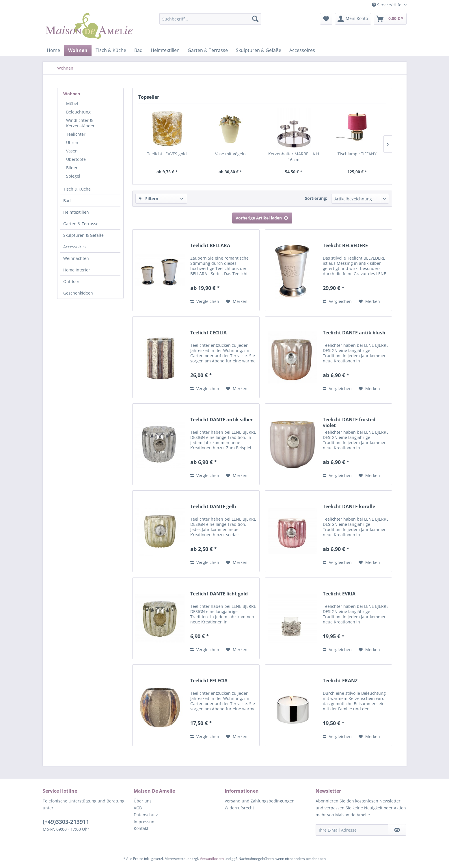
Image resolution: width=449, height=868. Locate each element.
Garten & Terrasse (81, 224)
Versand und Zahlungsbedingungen (260, 801)
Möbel (72, 104)
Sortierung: (316, 198)
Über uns (143, 801)
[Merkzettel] (326, 19)
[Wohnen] (78, 50)
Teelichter (76, 134)
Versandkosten (212, 859)
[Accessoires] (302, 50)
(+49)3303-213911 (66, 822)
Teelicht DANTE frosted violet (349, 422)
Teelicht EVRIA (339, 594)
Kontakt (141, 828)
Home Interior (77, 270)
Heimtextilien (76, 212)
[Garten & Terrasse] (208, 50)
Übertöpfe (76, 159)
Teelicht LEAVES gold (167, 154)
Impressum (145, 822)
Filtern (148, 199)
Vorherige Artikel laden (262, 217)
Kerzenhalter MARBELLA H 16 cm (294, 157)
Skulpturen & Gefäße (83, 235)
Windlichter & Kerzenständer (80, 123)
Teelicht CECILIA (208, 333)
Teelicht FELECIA (209, 681)
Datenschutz (146, 815)
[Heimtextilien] (165, 50)
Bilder (72, 168)
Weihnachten (76, 258)
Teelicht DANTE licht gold (219, 594)
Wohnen (72, 94)
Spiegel (73, 176)
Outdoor (71, 281)
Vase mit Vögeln (230, 154)
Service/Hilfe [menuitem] (387, 5)
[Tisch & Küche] (111, 50)
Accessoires (74, 247)
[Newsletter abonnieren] (397, 830)
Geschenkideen (78, 293)
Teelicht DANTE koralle (349, 507)
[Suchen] (255, 19)
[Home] (53, 50)
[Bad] (138, 50)
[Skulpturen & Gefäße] (259, 50)
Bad (67, 201)
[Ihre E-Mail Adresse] (352, 830)
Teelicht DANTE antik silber (221, 420)
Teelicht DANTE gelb (213, 507)
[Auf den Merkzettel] (237, 301)
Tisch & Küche (77, 189)
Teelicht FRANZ (340, 681)
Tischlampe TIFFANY (357, 154)
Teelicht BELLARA (210, 246)
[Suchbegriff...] (210, 19)
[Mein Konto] (353, 19)
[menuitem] (210, 22)
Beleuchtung (78, 112)
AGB (138, 808)
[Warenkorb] (390, 19)
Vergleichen (205, 301)
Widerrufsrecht (239, 808)
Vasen (72, 151)
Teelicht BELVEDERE (345, 246)
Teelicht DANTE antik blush (354, 333)
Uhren (72, 143)
